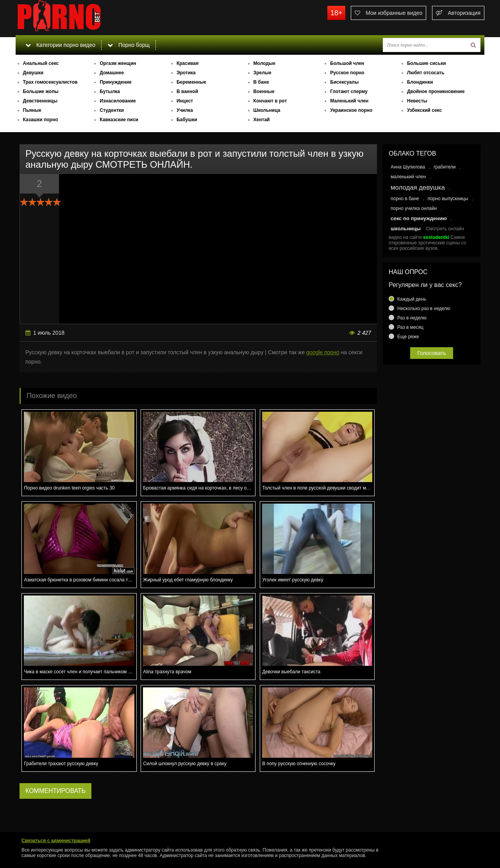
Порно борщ (129, 45)
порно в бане (405, 199)
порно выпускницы (448, 199)
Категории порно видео (60, 45)
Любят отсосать (426, 73)
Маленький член (349, 101)
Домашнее (112, 73)
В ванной (187, 91)
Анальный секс (41, 63)
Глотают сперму (349, 91)
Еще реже (408, 337)
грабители (445, 167)
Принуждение (116, 82)
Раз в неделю (412, 318)
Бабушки (187, 120)
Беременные (191, 82)
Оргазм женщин (118, 63)
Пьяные (32, 110)
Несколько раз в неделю (424, 308)
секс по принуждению (419, 218)
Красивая (187, 63)
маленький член (408, 177)
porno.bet (74, 18)
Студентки (112, 110)
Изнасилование (118, 101)
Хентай (262, 120)
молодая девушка (418, 187)
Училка (185, 110)
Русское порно (347, 73)
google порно (323, 352)
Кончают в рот (270, 101)
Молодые (264, 63)
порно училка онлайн (414, 208)
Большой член (347, 63)
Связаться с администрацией (56, 841)
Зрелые (262, 73)
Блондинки (420, 82)
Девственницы (40, 101)
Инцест (185, 101)
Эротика (186, 73)
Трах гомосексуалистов (50, 82)
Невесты (417, 101)
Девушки (33, 73)
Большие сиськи (427, 63)
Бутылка (110, 91)
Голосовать (432, 353)
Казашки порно (41, 120)
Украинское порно (351, 110)
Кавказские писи (119, 120)
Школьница (267, 110)
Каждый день (412, 299)
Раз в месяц (410, 327)
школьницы (406, 229)
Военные (264, 91)
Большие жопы (41, 91)
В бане (261, 82)
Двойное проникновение (436, 91)
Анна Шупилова (408, 167)
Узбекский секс (424, 110)
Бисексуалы (344, 82)
